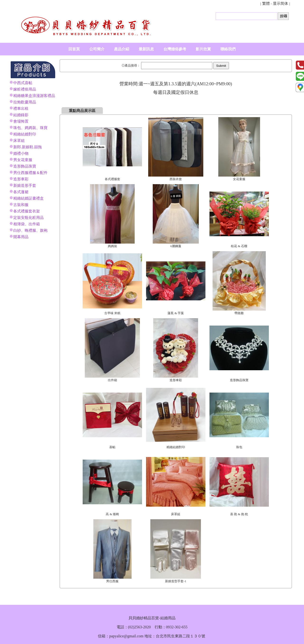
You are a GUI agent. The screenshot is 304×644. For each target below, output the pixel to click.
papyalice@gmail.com (126, 636)
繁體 (266, 3)
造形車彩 (21, 179)
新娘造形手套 (25, 185)
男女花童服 (23, 160)
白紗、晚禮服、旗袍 (30, 230)
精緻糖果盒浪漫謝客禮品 (34, 96)
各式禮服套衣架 (27, 211)
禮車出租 (21, 108)
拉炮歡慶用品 (25, 102)
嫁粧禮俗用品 (25, 89)
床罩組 (19, 141)
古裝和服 (21, 205)
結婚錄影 (21, 115)
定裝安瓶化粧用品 (28, 218)
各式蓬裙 (21, 192)
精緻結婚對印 (25, 134)
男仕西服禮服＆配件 (30, 173)
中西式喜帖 (23, 83)
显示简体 (280, 3)
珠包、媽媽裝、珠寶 (30, 128)
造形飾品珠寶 (25, 166)
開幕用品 (21, 237)
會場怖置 (21, 121)
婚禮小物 (21, 153)
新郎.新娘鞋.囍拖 (28, 147)
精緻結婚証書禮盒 (28, 198)
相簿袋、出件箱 (27, 224)
